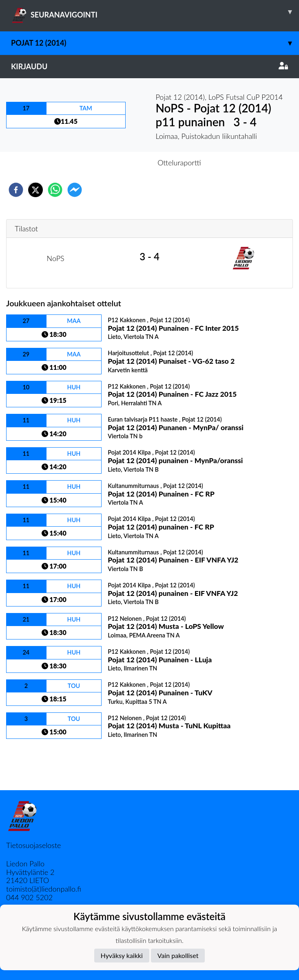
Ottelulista (32, 763)
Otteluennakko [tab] (121, 163)
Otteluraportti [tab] (179, 163)
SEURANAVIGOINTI (155, 12)
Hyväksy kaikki (122, 955)
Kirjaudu (149, 66)
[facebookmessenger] (75, 190)
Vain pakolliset (178, 955)
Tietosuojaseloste (33, 845)
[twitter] (35, 190)
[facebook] (16, 190)
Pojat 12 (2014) (155, 43)
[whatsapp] (55, 190)
